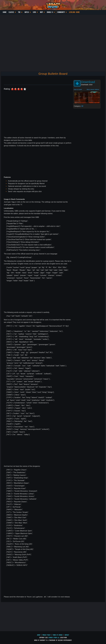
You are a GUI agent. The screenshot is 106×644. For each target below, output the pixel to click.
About (39, 635)
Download (88, 82)
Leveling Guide (74, 12)
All (82, 106)
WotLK (27, 12)
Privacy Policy (46, 635)
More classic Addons (93, 89)
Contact (67, 635)
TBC (19, 12)
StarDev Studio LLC (54, 638)
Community (61, 12)
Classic (11, 12)
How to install (78, 89)
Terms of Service (58, 635)
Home (5, 12)
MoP (41, 12)
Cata (34, 12)
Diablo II (50, 12)
